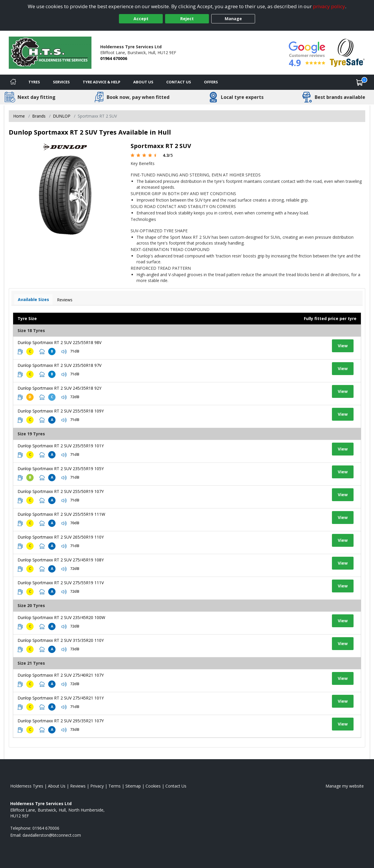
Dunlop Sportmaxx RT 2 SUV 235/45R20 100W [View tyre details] (61, 617)
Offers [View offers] (211, 82)
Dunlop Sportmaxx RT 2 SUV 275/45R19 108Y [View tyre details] (61, 560)
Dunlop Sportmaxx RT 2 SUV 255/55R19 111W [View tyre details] (61, 514)
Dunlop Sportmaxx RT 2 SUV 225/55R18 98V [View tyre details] (59, 342)
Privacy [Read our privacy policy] (97, 786)
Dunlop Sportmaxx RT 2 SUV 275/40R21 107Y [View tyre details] (61, 675)
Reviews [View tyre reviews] (65, 300)
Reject (187, 19)
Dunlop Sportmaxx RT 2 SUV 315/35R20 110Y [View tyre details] (61, 640)
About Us (143, 82)
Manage (233, 19)
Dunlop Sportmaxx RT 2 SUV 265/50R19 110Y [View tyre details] (61, 537)
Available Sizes (33, 299)
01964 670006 (114, 58)
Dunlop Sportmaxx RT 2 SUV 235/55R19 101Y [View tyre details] (61, 446)
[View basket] (360, 82)
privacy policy (329, 6)
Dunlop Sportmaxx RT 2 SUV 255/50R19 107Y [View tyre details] (61, 491)
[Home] (13, 82)
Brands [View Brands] (39, 116)
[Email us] (52, 835)
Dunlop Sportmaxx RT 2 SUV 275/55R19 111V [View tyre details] (61, 583)
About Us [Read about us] (57, 786)
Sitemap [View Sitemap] (133, 786)
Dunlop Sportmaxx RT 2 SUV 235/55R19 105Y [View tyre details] (61, 469)
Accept (141, 19)
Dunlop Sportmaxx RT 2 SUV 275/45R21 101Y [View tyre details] (61, 698)
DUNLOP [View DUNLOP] (62, 116)
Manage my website (345, 786)
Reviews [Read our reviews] (78, 786)
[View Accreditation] (347, 52)
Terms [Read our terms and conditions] (115, 786)
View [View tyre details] (343, 346)
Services (61, 82)
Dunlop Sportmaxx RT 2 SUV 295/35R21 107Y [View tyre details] (61, 721)
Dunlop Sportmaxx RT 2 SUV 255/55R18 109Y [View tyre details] (61, 411)
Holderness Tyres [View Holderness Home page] (27, 786)
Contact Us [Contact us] (179, 82)
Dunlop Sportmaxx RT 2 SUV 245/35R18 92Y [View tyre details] (59, 388)
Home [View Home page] (19, 116)
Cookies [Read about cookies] (153, 786)
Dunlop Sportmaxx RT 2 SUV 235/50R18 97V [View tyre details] (59, 365)
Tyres (34, 82)
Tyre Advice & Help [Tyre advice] (102, 82)
